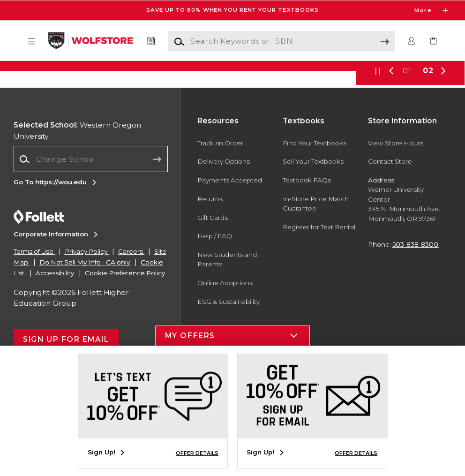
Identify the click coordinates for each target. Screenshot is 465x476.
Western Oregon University (77, 237)
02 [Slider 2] (428, 178)
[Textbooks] (151, 41)
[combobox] (91, 266)
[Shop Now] (232, 119)
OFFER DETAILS (197, 453)
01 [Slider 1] (407, 178)
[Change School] (91, 266)
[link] (434, 41)
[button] (31, 41)
